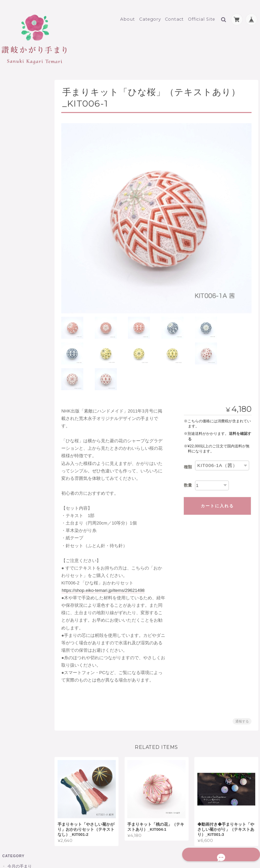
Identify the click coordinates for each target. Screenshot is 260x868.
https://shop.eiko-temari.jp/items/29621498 (108, 557)
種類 (188, 434)
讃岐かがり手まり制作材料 (27, 200)
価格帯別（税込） (27, 185)
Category (150, 16)
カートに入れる (217, 473)
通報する (242, 688)
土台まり (19, 239)
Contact (174, 16)
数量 (188, 452)
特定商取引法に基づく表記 (26, 434)
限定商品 (15, 275)
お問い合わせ (20, 450)
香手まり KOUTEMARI (30, 170)
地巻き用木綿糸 (25, 228)
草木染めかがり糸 (27, 216)
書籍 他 (19, 301)
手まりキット (23, 251)
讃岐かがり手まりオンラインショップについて (26, 411)
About (128, 16)
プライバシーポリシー (183, 840)
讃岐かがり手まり (23, 102)
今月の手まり (19, 88)
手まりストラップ (27, 138)
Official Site (202, 16)
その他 (13, 288)
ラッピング (21, 313)
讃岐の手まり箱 (25, 126)
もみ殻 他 (21, 262)
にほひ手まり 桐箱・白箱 (31, 152)
